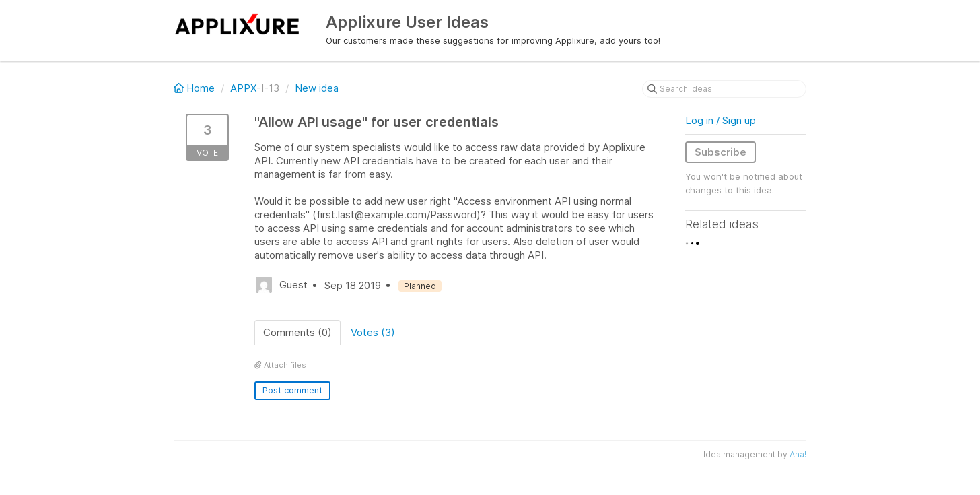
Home (196, 88)
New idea (317, 88)
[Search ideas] (724, 89)
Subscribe (721, 152)
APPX (243, 88)
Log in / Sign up (721, 120)
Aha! (798, 454)
